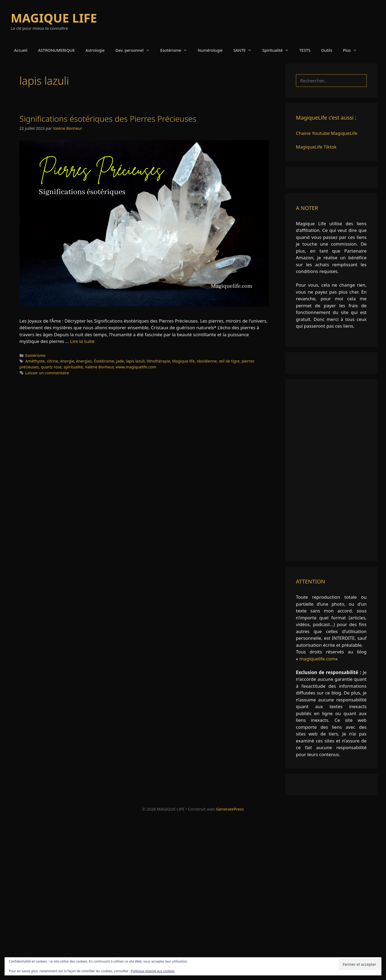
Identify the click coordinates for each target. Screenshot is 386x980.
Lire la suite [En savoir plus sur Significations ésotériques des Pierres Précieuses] (82, 341)
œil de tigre (229, 361)
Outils (327, 50)
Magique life (183, 361)
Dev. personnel (135, 50)
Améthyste (35, 361)
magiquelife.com (317, 659)
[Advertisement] (331, 470)
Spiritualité (278, 50)
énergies (84, 361)
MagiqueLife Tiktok (316, 147)
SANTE (245, 50)
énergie (67, 361)
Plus (352, 50)
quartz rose (51, 367)
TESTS (305, 50)
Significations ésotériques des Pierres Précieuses (108, 119)
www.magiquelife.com (136, 367)
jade (120, 361)
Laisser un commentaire (47, 373)
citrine (52, 361)
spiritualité (73, 367)
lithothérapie (159, 361)
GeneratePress (230, 809)
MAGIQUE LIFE (54, 18)
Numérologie (210, 50)
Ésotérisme (104, 361)
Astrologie (95, 50)
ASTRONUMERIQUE (56, 50)
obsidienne (207, 361)
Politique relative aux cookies (153, 971)
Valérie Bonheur (99, 367)
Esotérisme (176, 50)
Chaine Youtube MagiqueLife (327, 133)
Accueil (21, 50)
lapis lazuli (135, 361)
